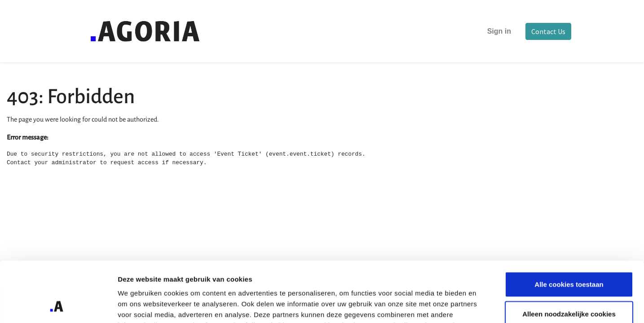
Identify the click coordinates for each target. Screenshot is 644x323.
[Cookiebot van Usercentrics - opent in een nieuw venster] (58, 306)
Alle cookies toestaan (569, 228)
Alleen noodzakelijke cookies (569, 257)
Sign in (499, 31)
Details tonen (485, 305)
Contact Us (548, 31)
